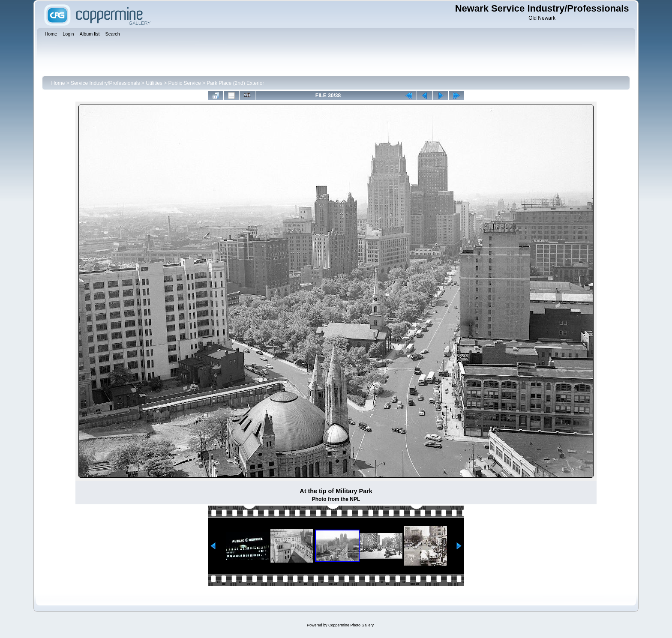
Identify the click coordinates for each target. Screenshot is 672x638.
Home (58, 83)
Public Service (185, 83)
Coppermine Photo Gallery (351, 625)
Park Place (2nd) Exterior (235, 83)
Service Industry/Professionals (105, 83)
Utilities (154, 83)
